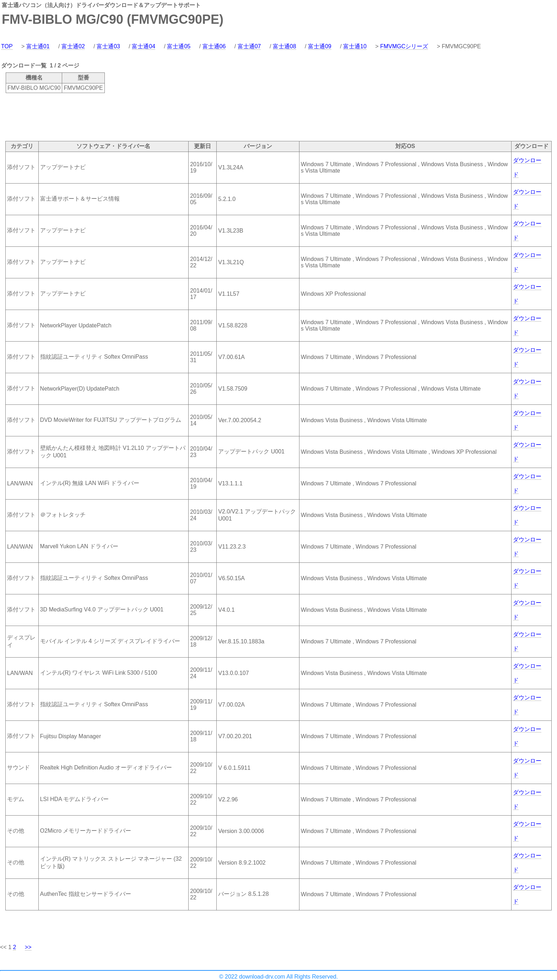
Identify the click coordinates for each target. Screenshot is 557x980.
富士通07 (249, 46)
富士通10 (355, 46)
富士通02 (73, 46)
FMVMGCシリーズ (404, 46)
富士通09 (320, 46)
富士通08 (285, 46)
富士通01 (38, 46)
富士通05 (179, 46)
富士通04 (144, 46)
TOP (7, 46)
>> (28, 947)
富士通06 (214, 46)
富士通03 (108, 46)
